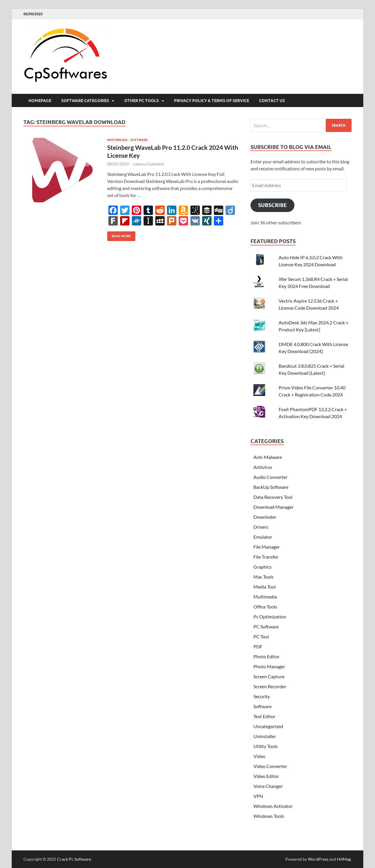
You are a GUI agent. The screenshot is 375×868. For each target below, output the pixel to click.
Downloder (265, 517)
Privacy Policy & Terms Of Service (212, 101)
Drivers (261, 527)
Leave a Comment (149, 164)
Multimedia (117, 140)
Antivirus (263, 467)
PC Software (266, 627)
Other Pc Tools (142, 101)
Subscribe (272, 205)
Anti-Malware (268, 457)
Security (262, 696)
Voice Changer (268, 786)
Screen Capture (269, 676)
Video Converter (270, 766)
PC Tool (261, 636)
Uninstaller (265, 736)
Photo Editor (266, 656)
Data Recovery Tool (273, 497)
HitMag (344, 859)
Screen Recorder (270, 686)
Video (259, 756)
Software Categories (85, 101)
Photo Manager (269, 666)
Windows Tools (269, 816)
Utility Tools (266, 746)
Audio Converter (270, 477)
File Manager (267, 547)
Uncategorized (268, 726)
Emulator (263, 537)
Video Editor (266, 776)
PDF (258, 646)
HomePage (40, 101)
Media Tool (265, 587)
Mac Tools (264, 577)
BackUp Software (271, 487)
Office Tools (265, 607)
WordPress (318, 859)
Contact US (272, 101)
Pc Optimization (270, 617)
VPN (258, 796)
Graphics (262, 567)
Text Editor (264, 716)
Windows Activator (273, 806)
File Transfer (266, 557)
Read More (119, 235)
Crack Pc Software (74, 859)
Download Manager (273, 507)
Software (139, 140)
